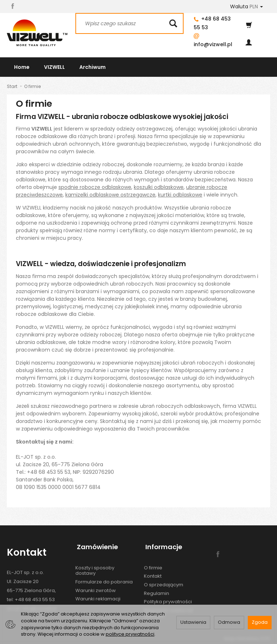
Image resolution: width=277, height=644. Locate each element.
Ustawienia (193, 622)
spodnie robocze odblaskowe (95, 187)
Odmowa (229, 622)
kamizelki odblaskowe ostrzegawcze (110, 195)
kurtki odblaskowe (180, 195)
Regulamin (157, 589)
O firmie (153, 564)
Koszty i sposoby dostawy (95, 567)
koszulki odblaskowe (159, 187)
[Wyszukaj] (173, 23)
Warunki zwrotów (96, 586)
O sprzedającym (164, 581)
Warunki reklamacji (98, 595)
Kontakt (153, 572)
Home (22, 67)
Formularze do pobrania (104, 578)
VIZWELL (54, 67)
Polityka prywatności (168, 598)
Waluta (247, 6)
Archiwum (93, 67)
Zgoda (260, 622)
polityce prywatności (130, 634)
